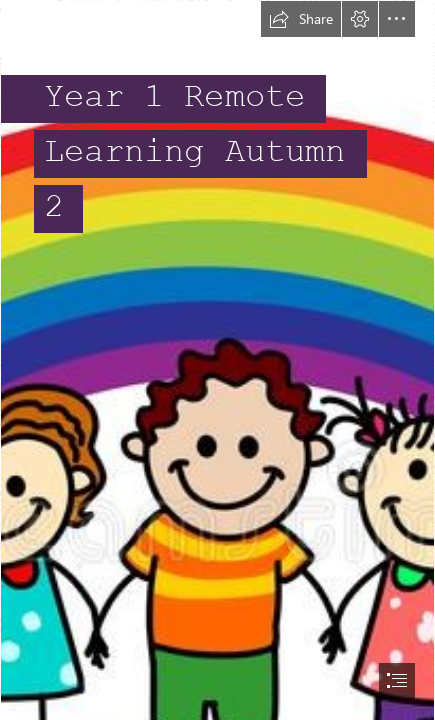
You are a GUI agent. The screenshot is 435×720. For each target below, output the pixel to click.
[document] (217, 360)
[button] (301, 19)
